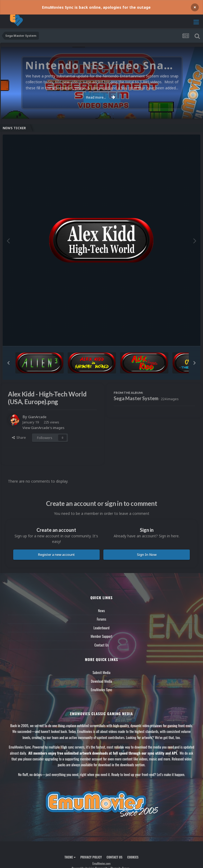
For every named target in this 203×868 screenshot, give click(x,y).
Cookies (133, 857)
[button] (8, 363)
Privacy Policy (91, 857)
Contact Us (101, 645)
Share (19, 437)
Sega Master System (136, 398)
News (101, 610)
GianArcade (38, 417)
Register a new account (56, 554)
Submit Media (101, 672)
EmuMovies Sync (101, 690)
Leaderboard (102, 627)
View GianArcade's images (43, 427)
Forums (101, 619)
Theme (70, 857)
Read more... (101, 97)
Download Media (101, 681)
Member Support (101, 636)
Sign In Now (147, 554)
